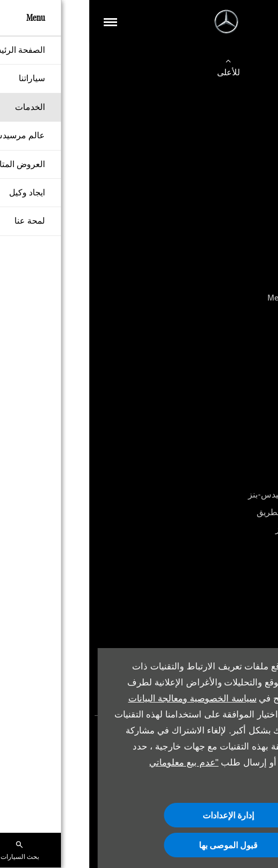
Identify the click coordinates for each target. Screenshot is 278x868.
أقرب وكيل (248, 405)
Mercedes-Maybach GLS (223, 298)
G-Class (253, 263)
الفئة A (255, 142)
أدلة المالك (249, 564)
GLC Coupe (247, 228)
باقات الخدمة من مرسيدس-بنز (213, 495)
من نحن (254, 637)
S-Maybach (246, 211)
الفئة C (255, 159)
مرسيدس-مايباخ (238, 387)
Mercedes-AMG (239, 370)
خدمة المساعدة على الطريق (217, 512)
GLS (260, 280)
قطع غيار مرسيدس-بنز (227, 529)
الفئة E (256, 176)
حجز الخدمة (246, 478)
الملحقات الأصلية (238, 547)
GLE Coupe (247, 245)
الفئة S (256, 194)
